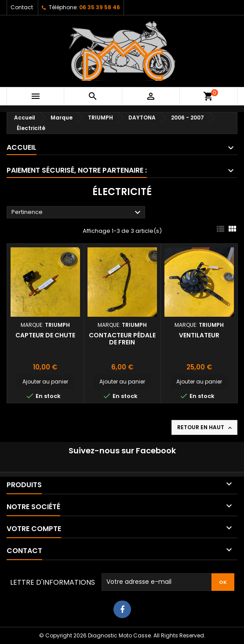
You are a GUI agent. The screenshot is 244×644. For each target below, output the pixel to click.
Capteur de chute (45, 335)
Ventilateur (199, 335)
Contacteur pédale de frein (122, 339)
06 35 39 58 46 (100, 7)
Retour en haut (205, 427)
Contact (22, 7)
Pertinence (77, 213)
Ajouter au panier (45, 382)
